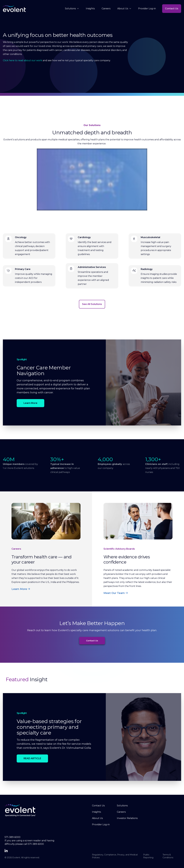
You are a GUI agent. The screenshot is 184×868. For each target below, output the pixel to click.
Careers (106, 9)
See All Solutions (92, 304)
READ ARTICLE (32, 758)
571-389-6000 (13, 837)
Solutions (72, 9)
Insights (90, 9)
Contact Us (172, 9)
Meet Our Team (116, 593)
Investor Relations (127, 818)
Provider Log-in (147, 9)
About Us (124, 9)
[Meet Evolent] (92, 179)
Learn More (30, 403)
